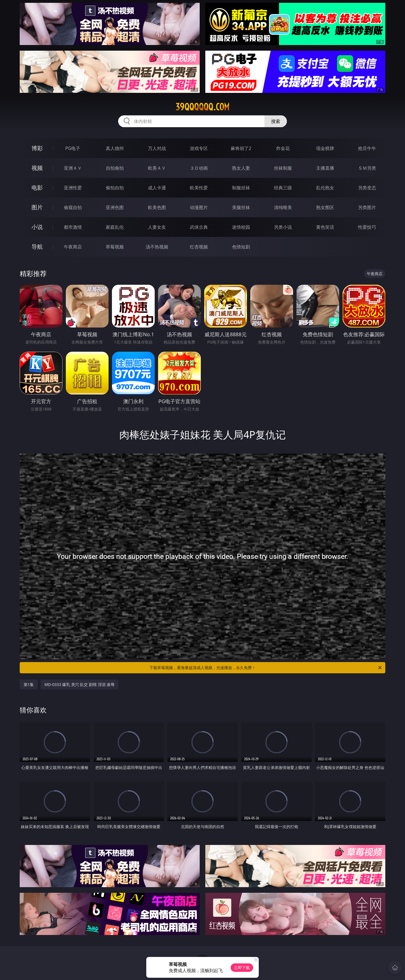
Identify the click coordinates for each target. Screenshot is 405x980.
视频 (37, 168)
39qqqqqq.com (202, 107)
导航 (37, 247)
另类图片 (367, 207)
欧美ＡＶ (157, 168)
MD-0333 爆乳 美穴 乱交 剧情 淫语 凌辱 (79, 684)
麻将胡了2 (241, 148)
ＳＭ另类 (367, 168)
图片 (37, 207)
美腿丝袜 (241, 207)
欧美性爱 (199, 188)
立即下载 (242, 967)
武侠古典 (199, 227)
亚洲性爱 (73, 188)
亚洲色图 (115, 207)
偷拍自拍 (115, 188)
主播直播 (325, 168)
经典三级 (283, 188)
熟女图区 (325, 207)
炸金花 (283, 148)
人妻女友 (157, 227)
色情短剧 (241, 247)
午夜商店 (73, 247)
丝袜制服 (283, 168)
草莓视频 (115, 247)
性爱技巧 (367, 227)
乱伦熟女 (325, 188)
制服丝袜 (241, 188)
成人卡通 (157, 188)
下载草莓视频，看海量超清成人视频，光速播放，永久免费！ (266, 668)
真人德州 (115, 148)
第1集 (29, 684)
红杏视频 (199, 247)
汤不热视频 (157, 247)
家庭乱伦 (115, 227)
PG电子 (73, 148)
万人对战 (157, 148)
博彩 (37, 148)
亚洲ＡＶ (73, 168)
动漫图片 (199, 207)
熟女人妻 (241, 168)
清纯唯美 (283, 207)
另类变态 (367, 188)
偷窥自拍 (73, 207)
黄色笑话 (325, 227)
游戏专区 (199, 148)
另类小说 (283, 227)
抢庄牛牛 (367, 148)
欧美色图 (157, 207)
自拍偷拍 (115, 168)
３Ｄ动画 (199, 168)
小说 (37, 227)
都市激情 (73, 227)
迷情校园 (241, 227)
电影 (37, 188)
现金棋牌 (325, 148)
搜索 (276, 121)
